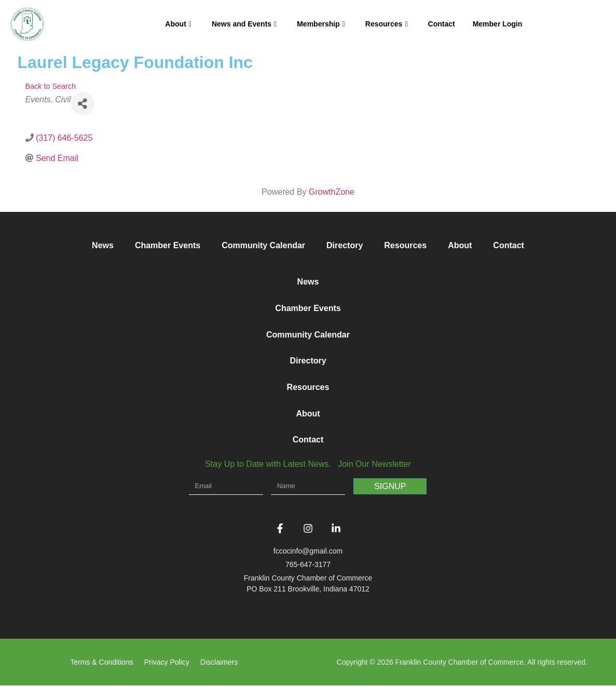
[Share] (83, 104)
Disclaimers (219, 664)
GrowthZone (332, 192)
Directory (345, 245)
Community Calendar (263, 245)
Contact (442, 24)
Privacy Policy (167, 664)
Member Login (498, 24)
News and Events (244, 24)
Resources (387, 24)
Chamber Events (168, 245)
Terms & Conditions (101, 664)
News (103, 245)
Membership (321, 24)
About (178, 24)
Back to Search (51, 86)
